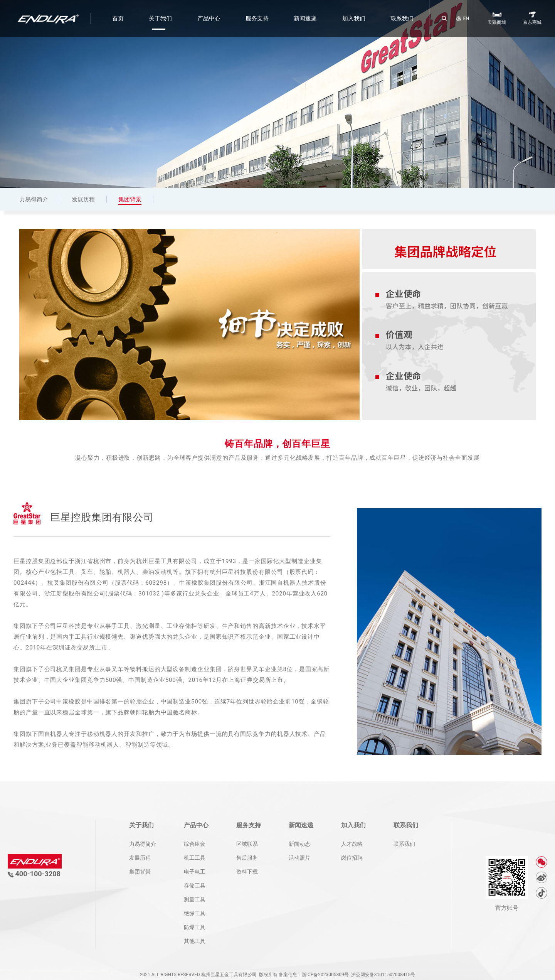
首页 (118, 19)
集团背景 (130, 199)
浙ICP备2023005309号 (325, 975)
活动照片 (299, 858)
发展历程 (83, 199)
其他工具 (195, 941)
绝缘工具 (195, 913)
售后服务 (247, 858)
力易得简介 (34, 199)
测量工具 (195, 899)
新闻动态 (299, 844)
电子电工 (195, 872)
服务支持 (257, 19)
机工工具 (195, 858)
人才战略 (352, 844)
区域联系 (247, 844)
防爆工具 (195, 927)
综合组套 (195, 844)
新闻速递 (305, 19)
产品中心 (209, 19)
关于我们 (160, 19)
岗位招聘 (352, 858)
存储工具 (195, 886)
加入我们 (354, 19)
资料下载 (247, 872)
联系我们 (402, 19)
